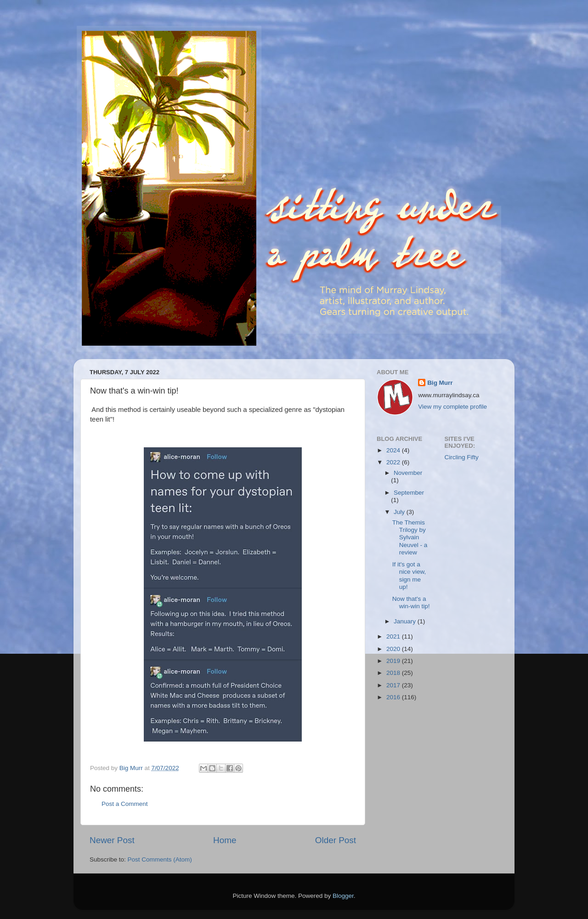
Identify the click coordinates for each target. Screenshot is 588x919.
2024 (394, 450)
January (406, 621)
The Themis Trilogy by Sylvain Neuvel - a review (410, 537)
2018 (394, 673)
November (408, 473)
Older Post (336, 840)
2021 (394, 636)
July (400, 512)
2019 (394, 661)
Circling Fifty (462, 457)
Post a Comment (125, 804)
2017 (394, 685)
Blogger (343, 896)
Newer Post (112, 840)
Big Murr (440, 383)
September (409, 493)
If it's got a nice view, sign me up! (409, 576)
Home (225, 840)
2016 (394, 697)
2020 (394, 649)
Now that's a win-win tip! (411, 602)
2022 (394, 462)
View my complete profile (452, 407)
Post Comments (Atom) (160, 859)
